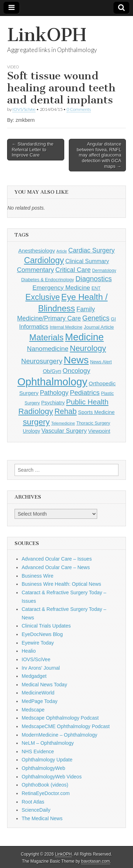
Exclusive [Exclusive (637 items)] (43, 297)
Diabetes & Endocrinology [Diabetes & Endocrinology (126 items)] (48, 280)
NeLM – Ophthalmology (48, 743)
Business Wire (37, 576)
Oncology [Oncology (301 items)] (77, 371)
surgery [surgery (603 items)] (36, 422)
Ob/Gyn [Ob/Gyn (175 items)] (52, 371)
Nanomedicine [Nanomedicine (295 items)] (48, 349)
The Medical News (42, 818)
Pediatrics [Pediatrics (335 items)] (85, 393)
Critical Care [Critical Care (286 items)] (73, 270)
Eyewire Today (38, 643)
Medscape (33, 710)
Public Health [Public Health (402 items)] (87, 402)
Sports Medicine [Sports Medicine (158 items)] (96, 412)
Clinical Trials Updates (46, 626)
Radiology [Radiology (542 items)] (36, 411)
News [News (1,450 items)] (76, 360)
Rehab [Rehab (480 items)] (65, 412)
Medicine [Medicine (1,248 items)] (84, 337)
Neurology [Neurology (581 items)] (88, 348)
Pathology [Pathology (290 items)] (54, 393)
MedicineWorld (38, 693)
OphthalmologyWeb (43, 768)
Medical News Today (44, 685)
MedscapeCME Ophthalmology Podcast (66, 726)
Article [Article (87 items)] (62, 251)
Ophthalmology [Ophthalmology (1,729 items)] (52, 382)
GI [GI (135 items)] (113, 319)
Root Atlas (33, 802)
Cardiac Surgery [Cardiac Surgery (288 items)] (91, 250)
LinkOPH (47, 35)
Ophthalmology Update (47, 760)
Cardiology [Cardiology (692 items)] (44, 260)
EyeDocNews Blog (42, 634)
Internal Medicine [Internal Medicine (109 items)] (66, 327)
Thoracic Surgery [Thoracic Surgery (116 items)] (93, 423)
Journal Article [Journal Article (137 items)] (99, 327)
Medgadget (34, 676)
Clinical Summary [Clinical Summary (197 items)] (87, 261)
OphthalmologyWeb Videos (52, 777)
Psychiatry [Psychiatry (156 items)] (53, 403)
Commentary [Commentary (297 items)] (36, 270)
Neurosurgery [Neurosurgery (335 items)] (42, 361)
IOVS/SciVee (24, 109)
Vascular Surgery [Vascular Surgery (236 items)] (64, 431)
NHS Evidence (38, 751)
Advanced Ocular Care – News (56, 567)
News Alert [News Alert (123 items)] (101, 362)
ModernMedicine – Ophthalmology (59, 735)
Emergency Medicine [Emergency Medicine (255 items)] (61, 288)
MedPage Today (40, 701)
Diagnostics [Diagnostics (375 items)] (94, 279)
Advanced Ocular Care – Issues (57, 559)
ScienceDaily (36, 810)
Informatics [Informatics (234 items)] (34, 327)
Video (13, 67)
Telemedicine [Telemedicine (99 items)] (63, 423)
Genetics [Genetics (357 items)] (96, 318)
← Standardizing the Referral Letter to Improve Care (33, 149)
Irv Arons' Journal (41, 668)
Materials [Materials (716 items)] (47, 337)
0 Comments (79, 109)
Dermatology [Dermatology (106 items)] (104, 271)
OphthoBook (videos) (45, 785)
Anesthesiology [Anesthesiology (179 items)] (37, 251)
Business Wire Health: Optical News (61, 584)
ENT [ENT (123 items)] (96, 288)
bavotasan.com (96, 861)
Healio (29, 651)
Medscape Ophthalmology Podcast (60, 718)
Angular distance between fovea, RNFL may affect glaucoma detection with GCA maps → (99, 155)
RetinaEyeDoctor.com (46, 793)
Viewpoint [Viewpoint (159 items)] (99, 431)
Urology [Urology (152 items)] (31, 431)
